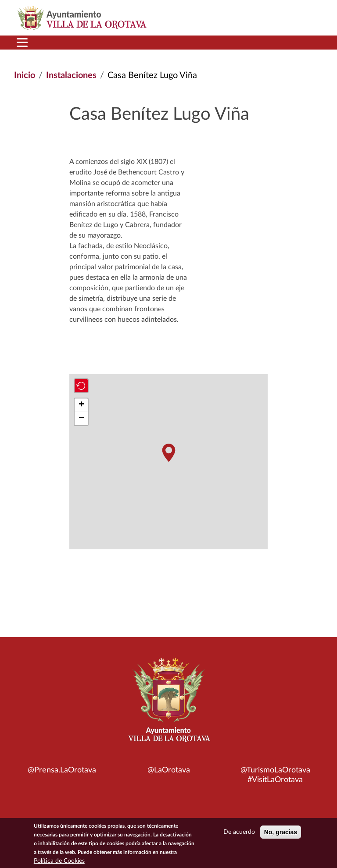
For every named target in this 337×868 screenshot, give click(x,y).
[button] (168, 453)
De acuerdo (239, 832)
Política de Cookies (59, 861)
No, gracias (281, 832)
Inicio (25, 75)
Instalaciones (71, 75)
